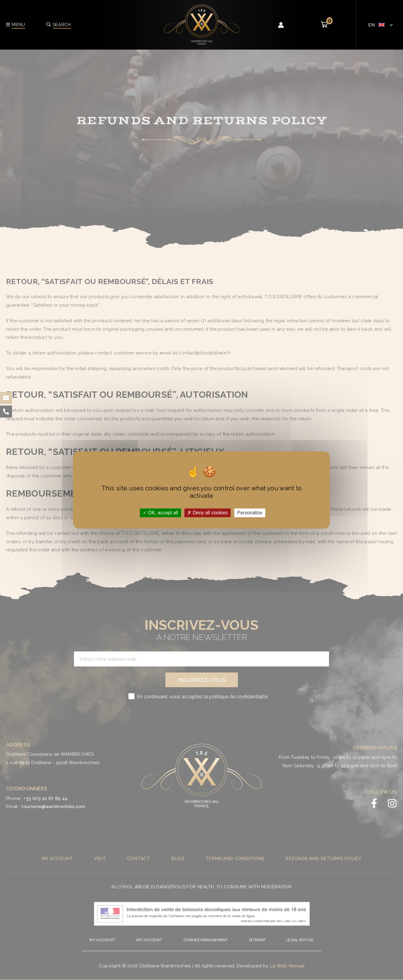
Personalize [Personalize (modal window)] (250, 513)
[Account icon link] (281, 25)
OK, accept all (160, 513)
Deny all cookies (208, 513)
